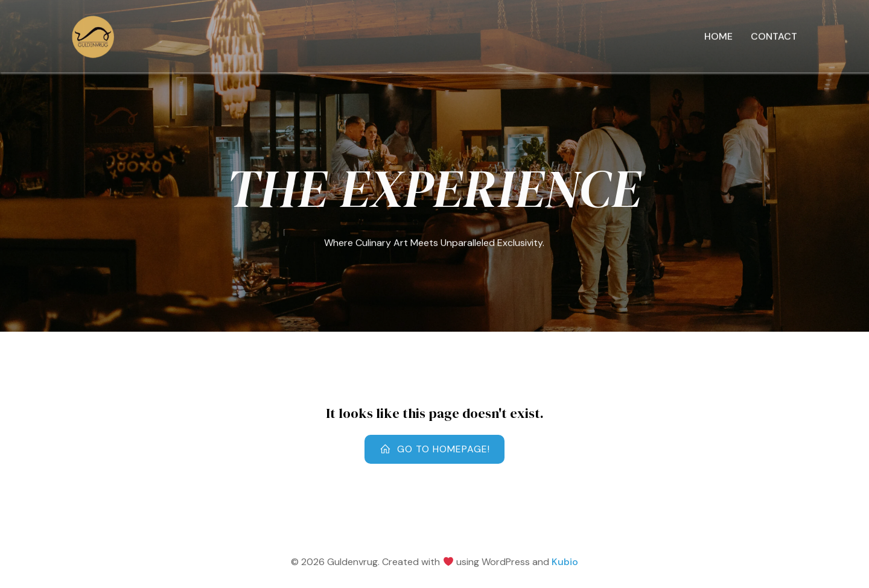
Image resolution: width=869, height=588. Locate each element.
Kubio (565, 562)
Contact (774, 37)
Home (718, 37)
